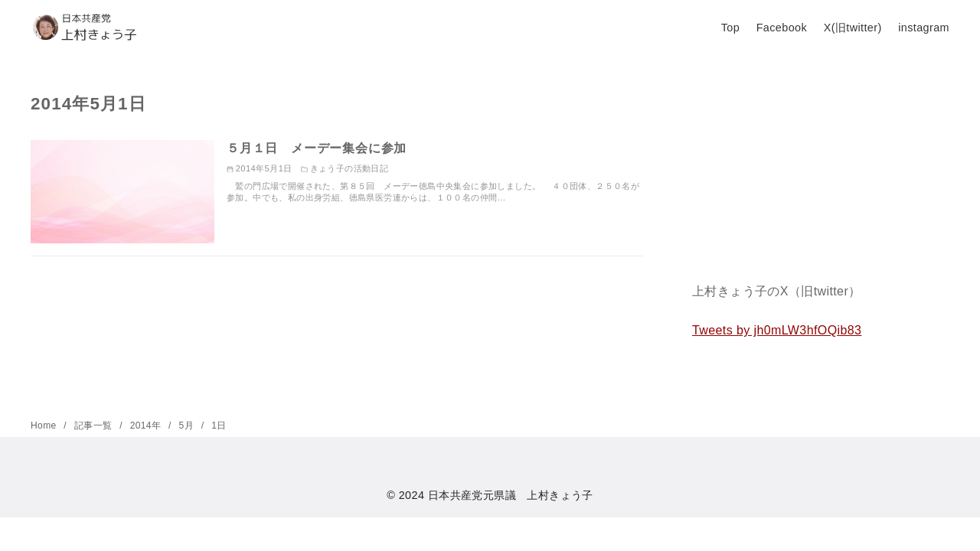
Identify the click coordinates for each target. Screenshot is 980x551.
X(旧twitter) (853, 28)
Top (730, 28)
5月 (188, 425)
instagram (924, 28)
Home (45, 425)
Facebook (782, 28)
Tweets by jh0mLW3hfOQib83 (777, 330)
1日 (219, 425)
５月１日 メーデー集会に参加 (317, 148)
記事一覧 (95, 425)
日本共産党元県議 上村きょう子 (511, 495)
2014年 (147, 425)
